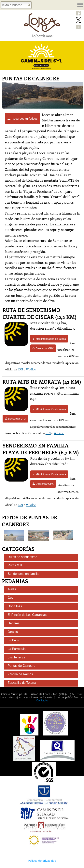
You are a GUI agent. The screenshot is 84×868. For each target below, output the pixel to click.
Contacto (42, 700)
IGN (20, 369)
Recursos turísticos (23, 118)
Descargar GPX (43, 348)
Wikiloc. (31, 369)
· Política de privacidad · (42, 861)
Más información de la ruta (49, 339)
